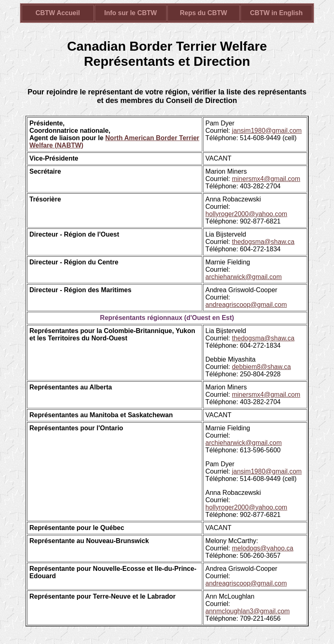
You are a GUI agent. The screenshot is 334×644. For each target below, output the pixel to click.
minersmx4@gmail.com (266, 179)
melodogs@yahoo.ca (263, 548)
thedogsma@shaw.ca (263, 242)
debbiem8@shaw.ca (261, 367)
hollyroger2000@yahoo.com (246, 214)
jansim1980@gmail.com (267, 131)
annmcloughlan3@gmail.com (248, 611)
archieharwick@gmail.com (244, 277)
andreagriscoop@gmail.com (246, 305)
